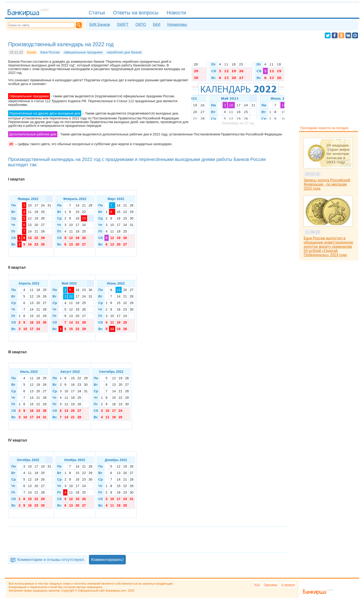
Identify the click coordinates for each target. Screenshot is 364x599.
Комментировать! (107, 560)
